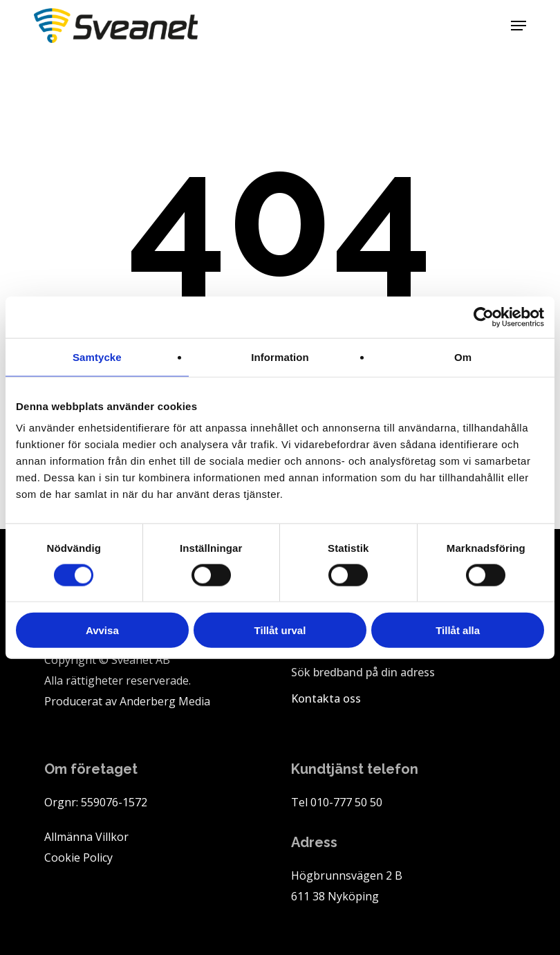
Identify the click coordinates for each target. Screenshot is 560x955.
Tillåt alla (458, 630)
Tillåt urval (280, 630)
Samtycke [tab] (97, 356)
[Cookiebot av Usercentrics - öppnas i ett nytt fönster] (484, 317)
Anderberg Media (165, 701)
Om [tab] (463, 356)
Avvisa (102, 630)
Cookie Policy (78, 857)
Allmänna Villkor (86, 837)
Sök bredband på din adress (363, 672)
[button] (519, 26)
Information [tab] (280, 356)
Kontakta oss (326, 698)
